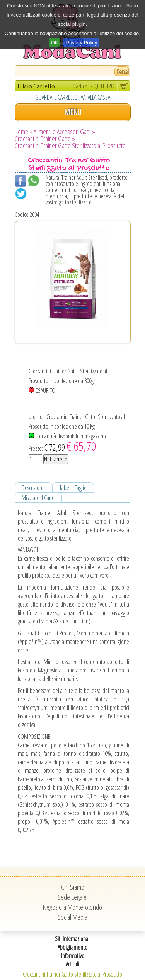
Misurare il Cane (38, 498)
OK (55, 43)
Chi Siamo (73, 887)
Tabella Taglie (73, 488)
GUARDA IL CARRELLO (56, 97)
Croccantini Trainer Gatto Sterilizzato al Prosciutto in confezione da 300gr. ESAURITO (68, 381)
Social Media (72, 917)
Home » (24, 132)
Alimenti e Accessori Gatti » (64, 132)
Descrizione (33, 488)
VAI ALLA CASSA (96, 97)
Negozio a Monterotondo (72, 907)
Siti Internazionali (73, 939)
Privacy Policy (81, 43)
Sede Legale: (73, 897)
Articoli (72, 964)
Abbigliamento (72, 947)
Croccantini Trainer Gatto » (45, 139)
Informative (73, 956)
